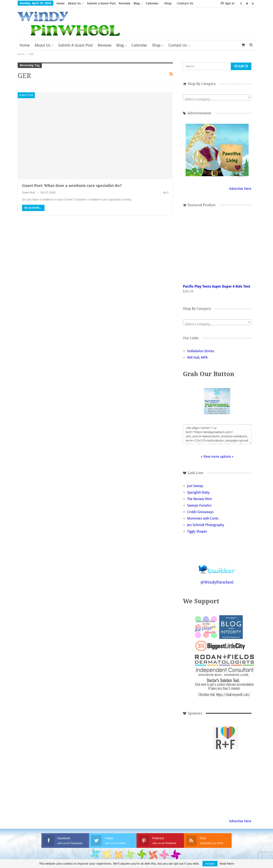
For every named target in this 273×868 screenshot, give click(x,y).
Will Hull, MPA (197, 358)
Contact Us (178, 45)
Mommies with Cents (203, 518)
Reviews (125, 3)
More (180, 3)
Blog (137, 3)
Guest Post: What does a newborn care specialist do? (72, 186)
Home (61, 3)
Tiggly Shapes (197, 531)
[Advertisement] (197, 738)
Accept (210, 864)
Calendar (152, 3)
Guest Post (26, 95)
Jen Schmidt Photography (206, 525)
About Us (74, 3)
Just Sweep (195, 486)
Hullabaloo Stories (201, 351)
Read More (227, 864)
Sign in (228, 3)
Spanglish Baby (198, 492)
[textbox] (217, 99)
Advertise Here (240, 189)
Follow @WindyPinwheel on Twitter (217, 566)
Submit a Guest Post (101, 3)
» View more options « (217, 457)
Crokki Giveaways (200, 512)
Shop (168, 3)
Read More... (33, 208)
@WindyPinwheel (217, 582)
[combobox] (217, 97)
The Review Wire (199, 499)
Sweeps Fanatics (199, 505)
